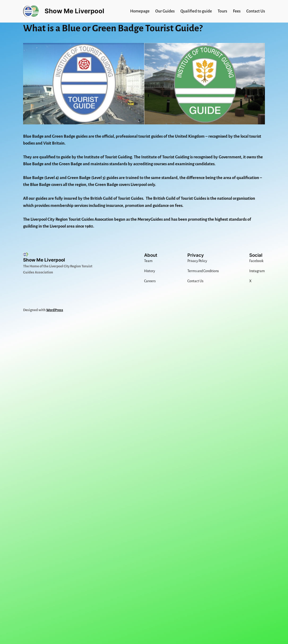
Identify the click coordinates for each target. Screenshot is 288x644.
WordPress (55, 310)
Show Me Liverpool (74, 11)
